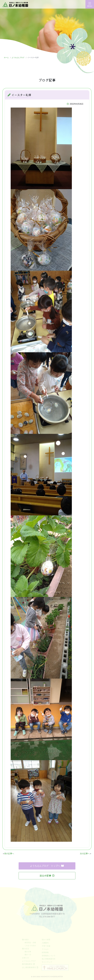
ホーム (6, 58)
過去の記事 (47, 876)
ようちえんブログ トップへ (47, 866)
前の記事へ (9, 854)
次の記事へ (85, 854)
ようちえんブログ (18, 58)
